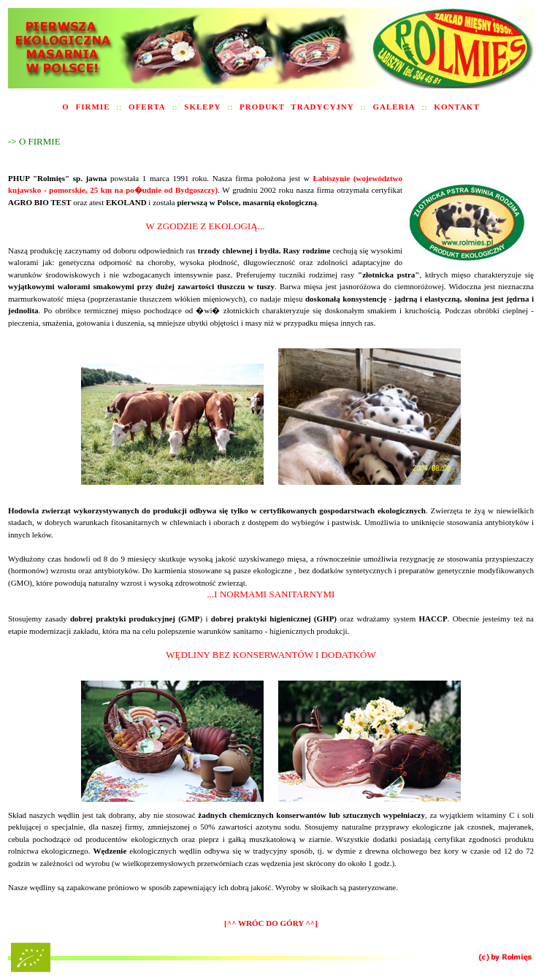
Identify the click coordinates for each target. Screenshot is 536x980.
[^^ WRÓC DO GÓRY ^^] (271, 923)
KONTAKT (456, 107)
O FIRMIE (86, 107)
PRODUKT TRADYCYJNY (297, 107)
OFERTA (147, 107)
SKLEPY (202, 107)
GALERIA (394, 107)
